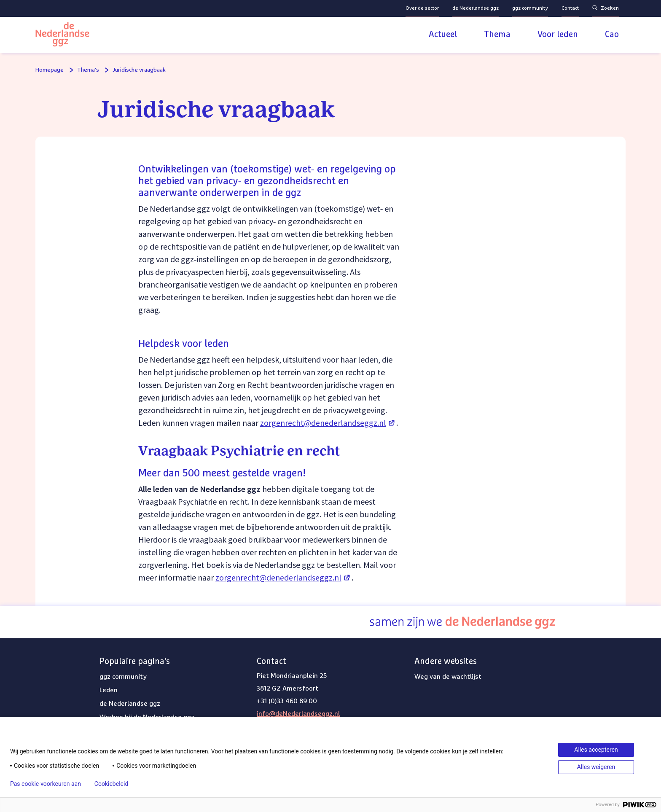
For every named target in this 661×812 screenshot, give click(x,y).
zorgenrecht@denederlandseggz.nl (328, 423)
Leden (109, 690)
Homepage (50, 70)
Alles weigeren (596, 767)
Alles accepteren (596, 750)
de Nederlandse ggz (476, 8)
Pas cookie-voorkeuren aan (46, 784)
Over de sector (422, 8)
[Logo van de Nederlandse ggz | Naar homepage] (62, 36)
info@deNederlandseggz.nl (298, 714)
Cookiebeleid (111, 784)
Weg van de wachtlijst (448, 677)
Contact (570, 8)
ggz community (530, 8)
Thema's (88, 70)
